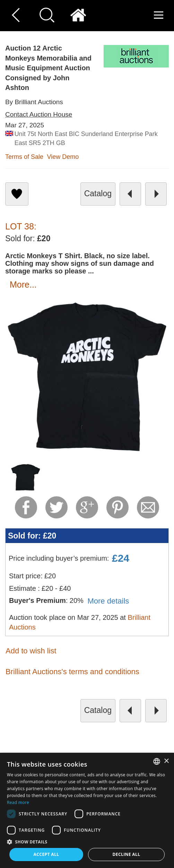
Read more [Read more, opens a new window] (18, 802)
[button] (87, 842)
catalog (98, 193)
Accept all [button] (46, 854)
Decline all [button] (127, 854)
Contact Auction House (39, 114)
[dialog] (87, 810)
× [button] (166, 761)
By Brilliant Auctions (34, 102)
